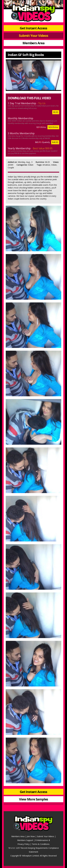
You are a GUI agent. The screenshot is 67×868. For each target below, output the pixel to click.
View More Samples (34, 799)
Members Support (25, 840)
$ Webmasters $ (43, 840)
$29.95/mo (53, 127)
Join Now (31, 836)
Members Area (33, 43)
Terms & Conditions (41, 844)
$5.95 (56, 112)
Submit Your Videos (33, 35)
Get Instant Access (33, 28)
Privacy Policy (24, 844)
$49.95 (55, 142)
